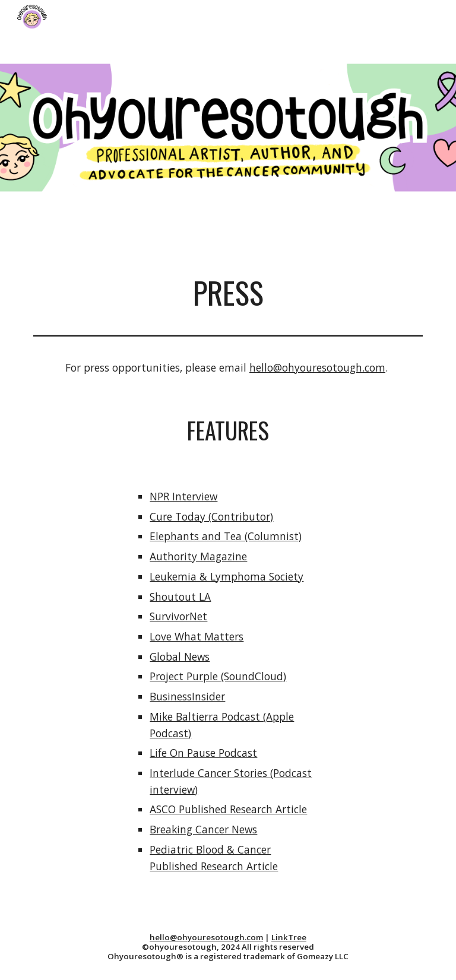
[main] (228, 293)
